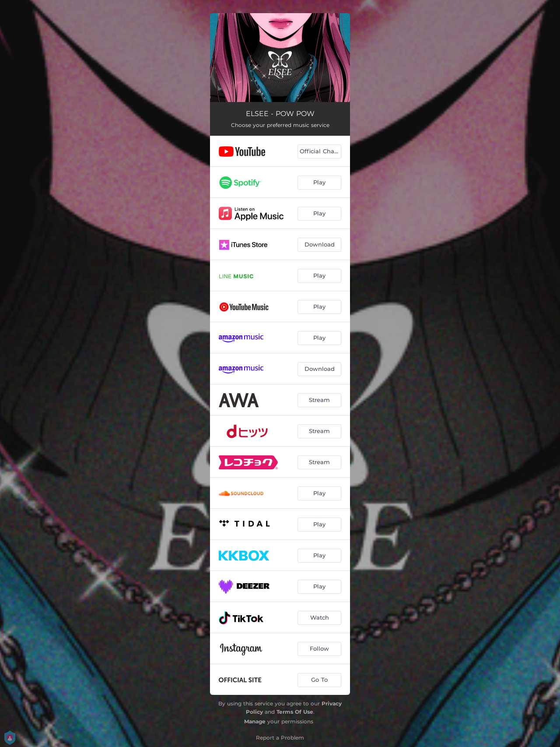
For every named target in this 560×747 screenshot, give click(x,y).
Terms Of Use (295, 712)
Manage (255, 721)
